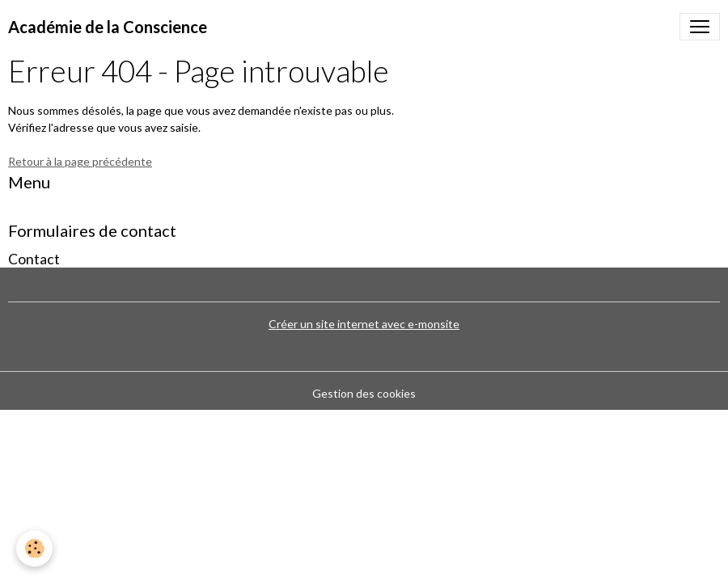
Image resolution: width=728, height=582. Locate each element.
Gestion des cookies (364, 393)
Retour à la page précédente (80, 161)
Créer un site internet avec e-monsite (364, 324)
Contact (34, 259)
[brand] (108, 27)
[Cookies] (34, 548)
